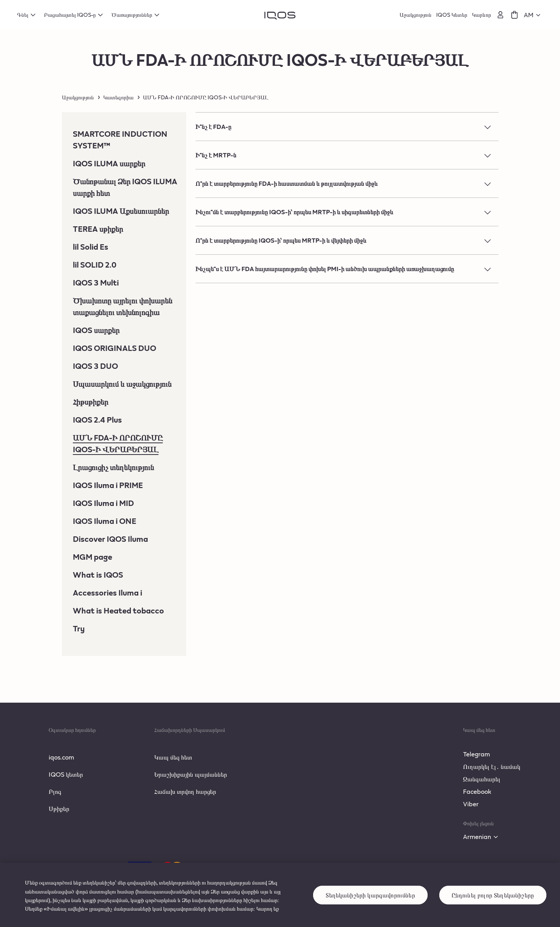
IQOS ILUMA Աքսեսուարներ (121, 211)
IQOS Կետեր (452, 15)
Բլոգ (55, 791)
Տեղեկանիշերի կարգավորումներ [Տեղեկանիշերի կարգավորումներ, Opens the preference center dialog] (370, 904)
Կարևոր (482, 15)
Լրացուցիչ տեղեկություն (113, 467)
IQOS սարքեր (96, 330)
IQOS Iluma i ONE (105, 521)
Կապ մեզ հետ (173, 757)
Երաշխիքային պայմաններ (191, 774)
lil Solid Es (91, 247)
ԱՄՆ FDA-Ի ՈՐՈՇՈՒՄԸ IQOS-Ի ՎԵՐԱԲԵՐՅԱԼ (118, 443)
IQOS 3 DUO (95, 366)
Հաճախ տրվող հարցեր (185, 791)
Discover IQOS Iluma (110, 539)
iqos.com (61, 757)
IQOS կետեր (66, 774)
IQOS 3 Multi (96, 282)
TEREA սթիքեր (98, 229)
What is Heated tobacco (118, 610)
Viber (471, 804)
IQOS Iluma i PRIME (108, 485)
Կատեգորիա (118, 97)
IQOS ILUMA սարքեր (109, 163)
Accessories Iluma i (107, 592)
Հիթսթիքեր (91, 402)
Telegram (476, 754)
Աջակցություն (416, 15)
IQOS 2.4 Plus (97, 419)
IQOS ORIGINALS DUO (114, 348)
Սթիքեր (59, 808)
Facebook (477, 791)
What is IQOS (98, 575)
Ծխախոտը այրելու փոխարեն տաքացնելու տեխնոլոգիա (122, 306)
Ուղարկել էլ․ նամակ (492, 766)
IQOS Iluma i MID (103, 503)
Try (79, 628)
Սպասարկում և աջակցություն (122, 384)
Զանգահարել (482, 779)
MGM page (92, 557)
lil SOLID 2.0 (95, 264)
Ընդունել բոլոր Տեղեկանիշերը (493, 904)
